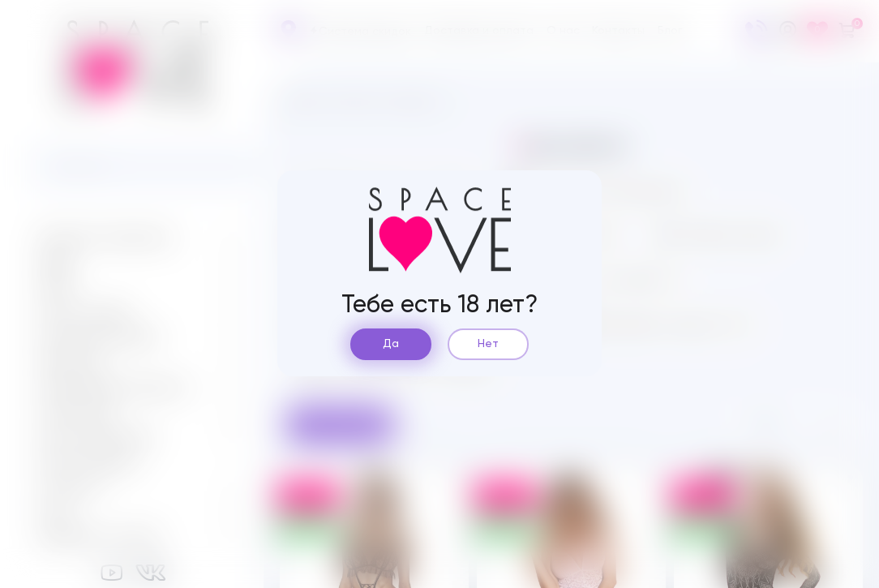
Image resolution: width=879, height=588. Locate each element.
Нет (488, 344)
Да (391, 344)
